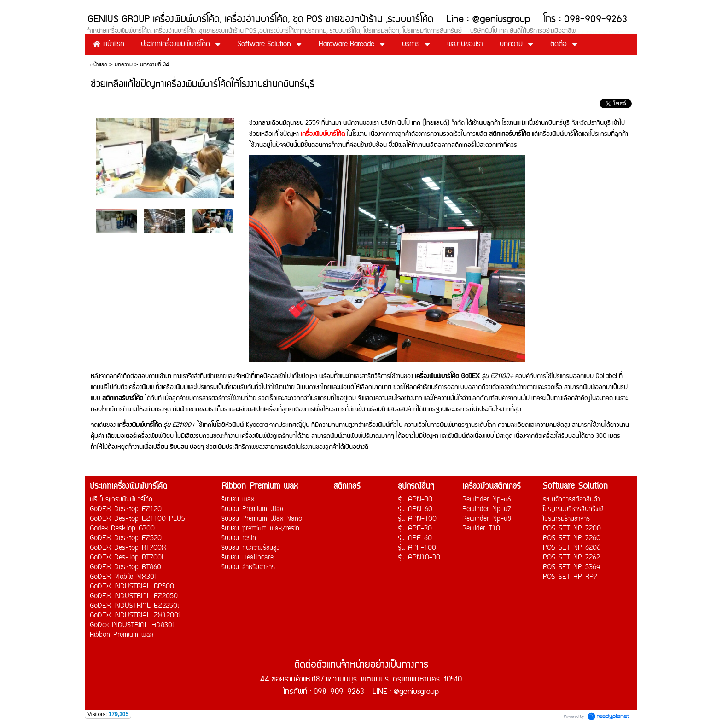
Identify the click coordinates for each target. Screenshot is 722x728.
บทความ (124, 65)
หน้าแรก (99, 65)
